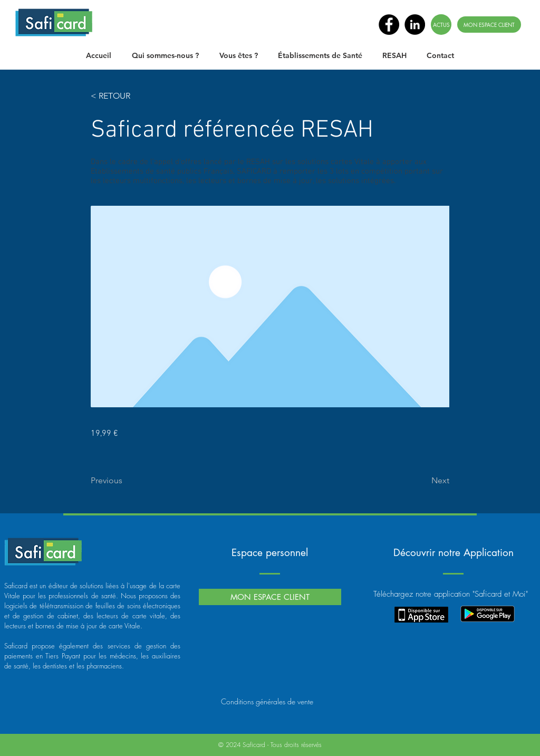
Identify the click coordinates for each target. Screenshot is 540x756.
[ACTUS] (441, 25)
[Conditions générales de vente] (267, 701)
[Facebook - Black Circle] (389, 25)
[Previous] (126, 481)
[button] (165, 55)
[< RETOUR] (126, 96)
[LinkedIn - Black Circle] (415, 25)
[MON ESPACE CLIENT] (489, 25)
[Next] (423, 481)
